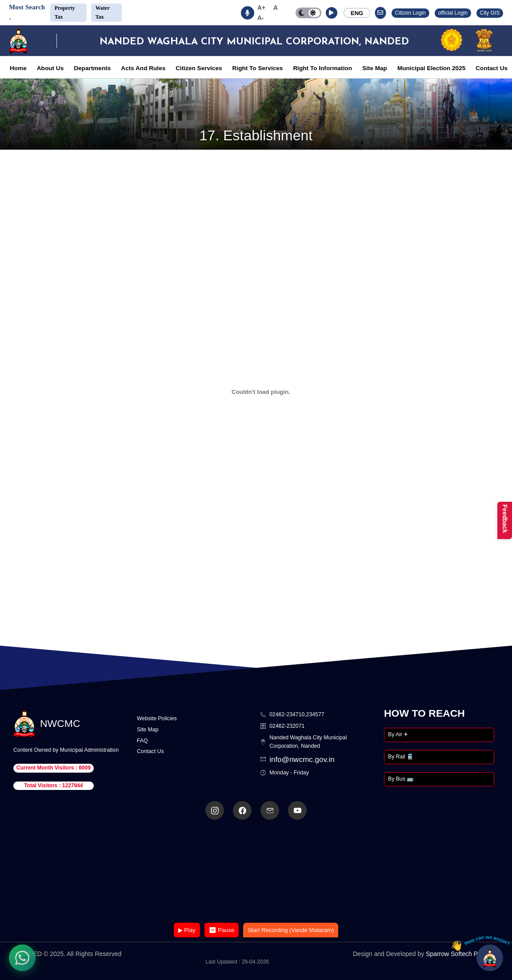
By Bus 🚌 (401, 779)
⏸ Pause (222, 930)
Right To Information (322, 68)
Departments (92, 68)
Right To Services (258, 68)
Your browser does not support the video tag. (256, 872)
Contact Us (492, 68)
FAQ (142, 741)
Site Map (375, 68)
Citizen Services (199, 68)
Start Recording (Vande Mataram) (291, 930)
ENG (357, 13)
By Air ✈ (398, 734)
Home (18, 68)
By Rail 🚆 (401, 757)
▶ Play (187, 930)
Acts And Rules (143, 68)
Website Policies (157, 718)
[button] (332, 13)
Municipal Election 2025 (431, 68)
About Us (50, 68)
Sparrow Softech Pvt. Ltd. (461, 954)
